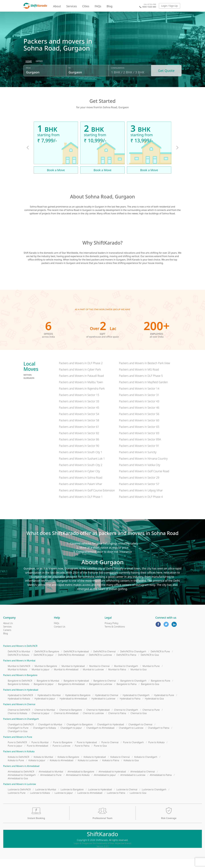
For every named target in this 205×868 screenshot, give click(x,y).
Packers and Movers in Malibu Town (81, 391)
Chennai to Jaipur (41, 722)
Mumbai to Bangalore (46, 675)
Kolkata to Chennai (120, 766)
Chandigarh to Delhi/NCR (21, 733)
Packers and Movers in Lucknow (20, 793)
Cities (86, 6)
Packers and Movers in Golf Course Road (144, 480)
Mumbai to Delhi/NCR (19, 675)
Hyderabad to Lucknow (103, 707)
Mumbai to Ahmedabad (66, 678)
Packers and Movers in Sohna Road (81, 486)
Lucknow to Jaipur (64, 802)
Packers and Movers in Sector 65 (139, 435)
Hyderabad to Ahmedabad (73, 707)
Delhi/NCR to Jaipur (44, 664)
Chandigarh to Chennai (140, 733)
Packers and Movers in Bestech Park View (144, 372)
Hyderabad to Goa (154, 707)
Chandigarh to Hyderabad (111, 733)
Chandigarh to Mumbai (50, 733)
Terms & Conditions (115, 635)
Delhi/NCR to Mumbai (19, 660)
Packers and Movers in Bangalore (20, 684)
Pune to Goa (100, 755)
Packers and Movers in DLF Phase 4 (141, 505)
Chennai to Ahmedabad (66, 722)
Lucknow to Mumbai (46, 798)
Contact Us (60, 635)
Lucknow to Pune (17, 802)
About (57, 6)
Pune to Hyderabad (87, 751)
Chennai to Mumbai (45, 718)
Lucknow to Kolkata (40, 802)
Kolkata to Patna (111, 769)
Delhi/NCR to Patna (126, 664)
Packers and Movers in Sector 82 (79, 442)
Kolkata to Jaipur (37, 769)
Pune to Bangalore (63, 751)
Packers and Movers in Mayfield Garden (143, 391)
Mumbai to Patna (117, 678)
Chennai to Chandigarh (126, 718)
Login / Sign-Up (170, 6)
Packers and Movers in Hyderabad (21, 699)
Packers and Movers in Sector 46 (139, 416)
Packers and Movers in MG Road (139, 378)
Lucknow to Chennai (127, 798)
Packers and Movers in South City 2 (81, 474)
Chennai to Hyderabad (98, 718)
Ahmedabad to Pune (51, 784)
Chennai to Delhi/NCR (19, 718)
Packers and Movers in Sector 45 (79, 416)
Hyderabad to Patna (130, 707)
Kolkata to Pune (16, 769)
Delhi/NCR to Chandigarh (133, 660)
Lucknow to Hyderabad (100, 798)
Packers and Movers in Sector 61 (79, 435)
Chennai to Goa (139, 722)
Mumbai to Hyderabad (73, 675)
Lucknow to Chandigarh (154, 798)
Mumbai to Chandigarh (126, 675)
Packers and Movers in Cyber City (79, 480)
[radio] (29, 72)
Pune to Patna (82, 755)
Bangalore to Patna (126, 693)
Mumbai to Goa (139, 678)
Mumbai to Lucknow (93, 678)
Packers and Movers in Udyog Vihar (141, 499)
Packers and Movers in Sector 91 (139, 455)
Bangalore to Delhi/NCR (20, 689)
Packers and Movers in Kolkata (19, 760)
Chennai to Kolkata (18, 722)
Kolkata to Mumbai (43, 766)
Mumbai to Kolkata (18, 678)
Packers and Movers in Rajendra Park (82, 397)
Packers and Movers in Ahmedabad (21, 775)
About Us (8, 632)
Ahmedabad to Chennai (143, 780)
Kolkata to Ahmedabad (62, 769)
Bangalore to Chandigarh (133, 689)
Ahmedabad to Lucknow (133, 784)
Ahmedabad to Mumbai (51, 780)
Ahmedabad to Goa (18, 787)
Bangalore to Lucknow (101, 693)
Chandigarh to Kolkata (44, 736)
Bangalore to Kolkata (19, 693)
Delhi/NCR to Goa (150, 664)
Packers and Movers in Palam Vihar (81, 493)
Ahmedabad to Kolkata (78, 784)
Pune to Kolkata (156, 751)
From (28, 78)
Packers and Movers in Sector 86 (79, 448)
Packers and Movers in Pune (18, 746)
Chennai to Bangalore (71, 718)
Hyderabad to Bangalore (78, 704)
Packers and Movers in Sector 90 (79, 455)
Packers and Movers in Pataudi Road (81, 385)
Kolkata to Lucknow (88, 769)
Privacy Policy (111, 632)
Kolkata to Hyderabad (95, 766)
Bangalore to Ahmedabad (71, 693)
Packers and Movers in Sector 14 (139, 397)
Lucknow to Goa (138, 802)
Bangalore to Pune (161, 689)
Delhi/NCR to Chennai (105, 660)
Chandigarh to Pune (18, 736)
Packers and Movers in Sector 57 (139, 493)
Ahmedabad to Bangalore (81, 780)
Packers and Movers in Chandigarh (21, 728)
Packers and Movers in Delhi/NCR (20, 655)
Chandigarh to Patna (159, 736)
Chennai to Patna (117, 722)
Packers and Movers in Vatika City (140, 474)
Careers (7, 639)
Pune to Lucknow (61, 755)
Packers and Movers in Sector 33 (79, 410)
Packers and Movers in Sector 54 (79, 423)
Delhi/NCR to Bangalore (47, 660)
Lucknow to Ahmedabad (90, 802)
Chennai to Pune (151, 718)
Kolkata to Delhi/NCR (19, 766)
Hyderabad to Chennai (107, 704)
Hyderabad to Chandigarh (136, 704)
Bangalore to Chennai (105, 689)
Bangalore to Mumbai (48, 689)
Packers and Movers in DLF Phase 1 (81, 505)
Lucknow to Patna (116, 802)
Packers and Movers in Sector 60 (139, 429)
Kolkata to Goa (131, 769)
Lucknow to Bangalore (72, 798)
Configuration (118, 78)
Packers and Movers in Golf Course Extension (87, 499)
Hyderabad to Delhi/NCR (20, 704)
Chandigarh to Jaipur (71, 736)
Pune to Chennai (110, 751)
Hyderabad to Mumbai (49, 704)
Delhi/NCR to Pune (160, 660)
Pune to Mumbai (40, 751)
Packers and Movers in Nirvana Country (143, 467)
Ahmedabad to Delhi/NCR (21, 780)
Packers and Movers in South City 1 (81, 461)
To (70, 78)
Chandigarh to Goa (18, 740)
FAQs (98, 6)
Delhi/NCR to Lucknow (100, 664)
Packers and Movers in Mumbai (19, 669)
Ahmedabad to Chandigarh (22, 784)
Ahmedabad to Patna (161, 784)
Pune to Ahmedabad (38, 755)
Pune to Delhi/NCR (17, 751)
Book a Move (56, 179)
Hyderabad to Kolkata (19, 707)
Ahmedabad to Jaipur (105, 784)
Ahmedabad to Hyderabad (112, 780)
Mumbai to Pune (151, 675)
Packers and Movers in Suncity (138, 461)
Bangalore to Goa (150, 693)
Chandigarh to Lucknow (131, 736)
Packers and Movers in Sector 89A (140, 448)
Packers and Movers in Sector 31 (139, 404)
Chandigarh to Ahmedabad (100, 736)
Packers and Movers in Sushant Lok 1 (82, 467)
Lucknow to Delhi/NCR (19, 798)
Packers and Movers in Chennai (19, 713)
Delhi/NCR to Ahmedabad (71, 664)
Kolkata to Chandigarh (146, 766)
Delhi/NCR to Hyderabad (76, 660)
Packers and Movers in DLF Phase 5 (141, 385)
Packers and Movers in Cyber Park (80, 378)
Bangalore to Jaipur (44, 693)
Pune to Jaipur (15, 755)
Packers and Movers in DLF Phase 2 (81, 372)
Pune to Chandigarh (133, 751)
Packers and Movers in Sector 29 (139, 486)
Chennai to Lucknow (93, 722)
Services (72, 6)
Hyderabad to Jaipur (45, 707)
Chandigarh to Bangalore (80, 733)
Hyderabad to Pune (164, 704)
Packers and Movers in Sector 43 (139, 410)
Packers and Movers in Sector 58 (79, 429)
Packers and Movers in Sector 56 (139, 423)
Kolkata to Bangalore (68, 766)
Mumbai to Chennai (99, 675)
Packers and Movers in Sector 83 (139, 442)
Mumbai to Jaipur (41, 678)
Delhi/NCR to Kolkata (19, 664)
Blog (110, 6)
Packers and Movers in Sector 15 (79, 404)
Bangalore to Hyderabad (76, 689)
